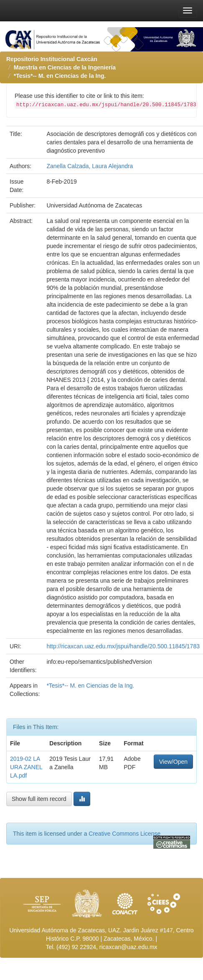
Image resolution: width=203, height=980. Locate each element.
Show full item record (39, 799)
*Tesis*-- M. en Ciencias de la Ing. (60, 76)
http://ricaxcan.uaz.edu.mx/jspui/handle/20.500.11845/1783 (123, 646)
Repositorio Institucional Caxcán (52, 59)
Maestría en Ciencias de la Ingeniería (65, 67)
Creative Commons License (124, 834)
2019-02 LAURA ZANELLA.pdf (26, 767)
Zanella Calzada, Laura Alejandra (90, 166)
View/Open (173, 762)
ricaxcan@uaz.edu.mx (128, 947)
